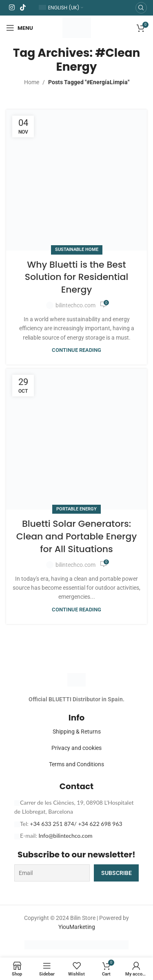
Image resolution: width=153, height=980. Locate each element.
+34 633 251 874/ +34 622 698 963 (76, 824)
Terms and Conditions (76, 764)
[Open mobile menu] (20, 28)
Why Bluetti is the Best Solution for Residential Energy (76, 277)
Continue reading (76, 350)
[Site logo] (77, 27)
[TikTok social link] (23, 8)
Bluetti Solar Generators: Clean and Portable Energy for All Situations (76, 536)
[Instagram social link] (12, 8)
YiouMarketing (77, 927)
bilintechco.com (75, 305)
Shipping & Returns (77, 732)
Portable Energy (76, 509)
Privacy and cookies (76, 748)
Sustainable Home (77, 249)
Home (32, 82)
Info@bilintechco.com (66, 836)
